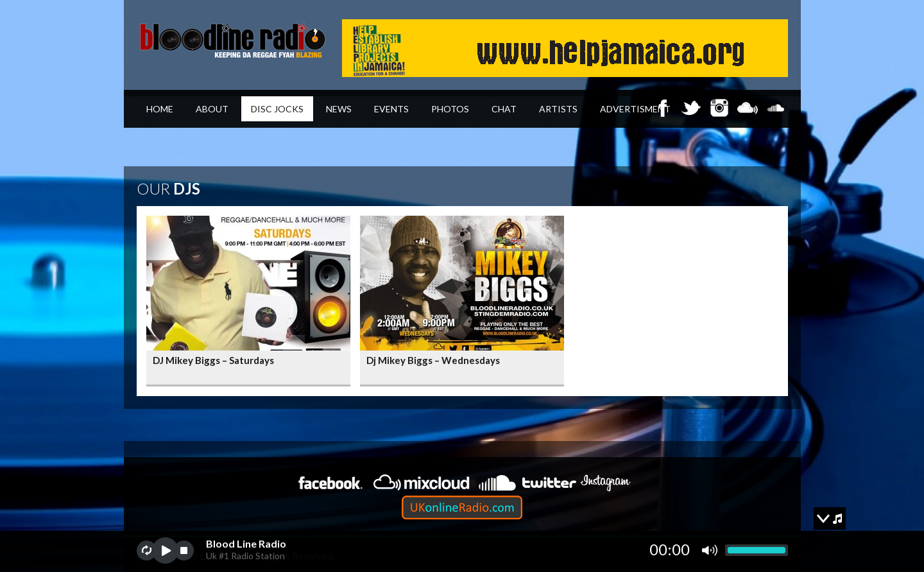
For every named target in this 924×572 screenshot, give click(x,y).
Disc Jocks (277, 109)
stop (184, 550)
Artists (558, 109)
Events (391, 109)
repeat (147, 550)
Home (160, 109)
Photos (450, 109)
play (165, 550)
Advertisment (635, 109)
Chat (504, 109)
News (339, 109)
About (212, 109)
